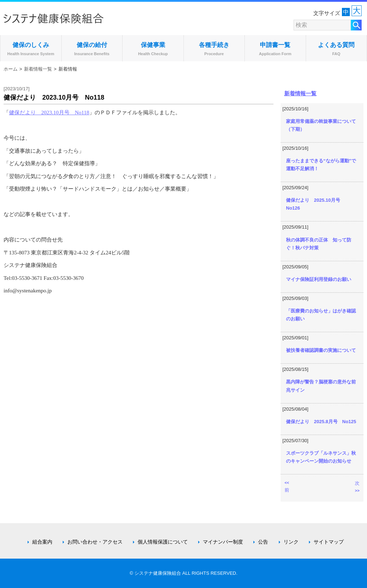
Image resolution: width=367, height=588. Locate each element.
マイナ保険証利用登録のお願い (319, 279)
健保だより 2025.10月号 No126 (315, 204)
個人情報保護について (163, 542)
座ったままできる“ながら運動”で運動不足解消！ (321, 165)
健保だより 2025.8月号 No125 (321, 422)
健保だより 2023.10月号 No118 (49, 113)
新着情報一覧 (38, 69)
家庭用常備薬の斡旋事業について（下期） (321, 125)
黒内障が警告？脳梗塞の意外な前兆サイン (321, 386)
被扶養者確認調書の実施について (321, 350)
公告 (263, 542)
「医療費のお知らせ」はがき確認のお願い (321, 315)
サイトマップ (329, 542)
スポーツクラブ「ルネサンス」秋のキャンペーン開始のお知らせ (321, 457)
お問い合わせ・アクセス (95, 542)
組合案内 (42, 542)
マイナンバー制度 (223, 542)
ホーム (11, 69)
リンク (291, 542)
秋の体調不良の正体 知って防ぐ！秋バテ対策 (319, 244)
